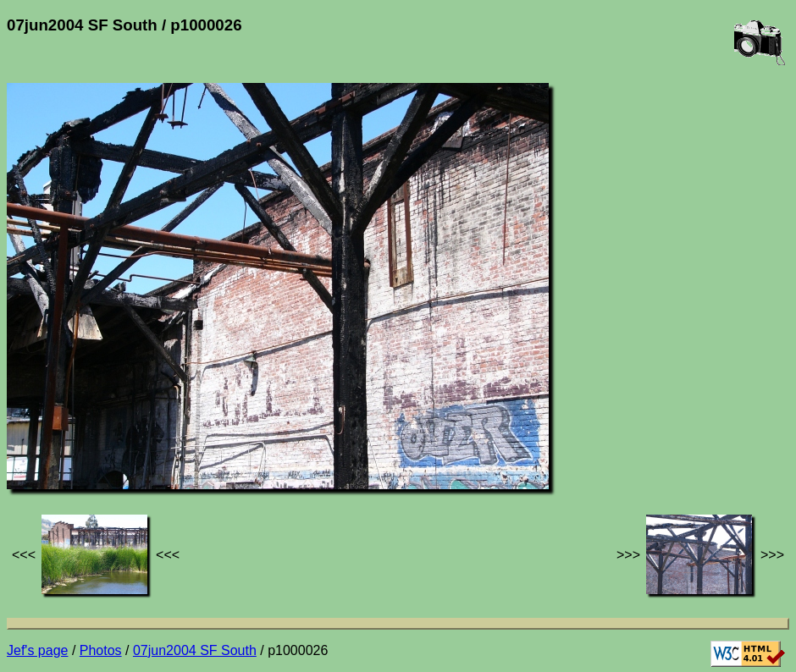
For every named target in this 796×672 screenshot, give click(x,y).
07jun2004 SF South (195, 650)
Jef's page (37, 650)
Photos (101, 650)
